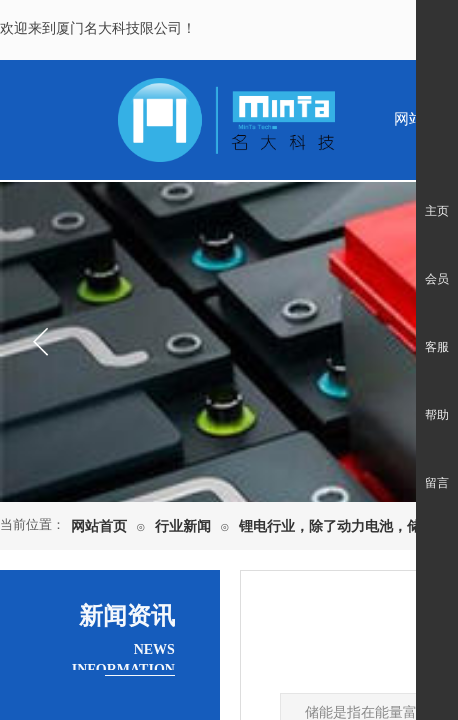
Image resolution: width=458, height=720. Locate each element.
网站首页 (99, 526)
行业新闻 (183, 526)
